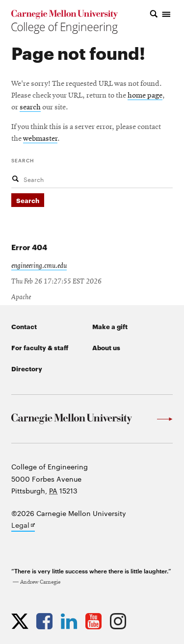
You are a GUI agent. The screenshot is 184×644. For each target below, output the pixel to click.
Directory (27, 368)
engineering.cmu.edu (39, 266)
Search (23, 160)
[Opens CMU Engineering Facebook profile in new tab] (47, 621)
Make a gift (110, 326)
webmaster (40, 139)
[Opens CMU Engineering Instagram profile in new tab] (120, 621)
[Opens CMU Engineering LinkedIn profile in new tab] (71, 621)
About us (106, 347)
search (30, 107)
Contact (24, 326)
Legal (23, 526)
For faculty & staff (40, 347)
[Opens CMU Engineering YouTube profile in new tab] (96, 621)
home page (145, 96)
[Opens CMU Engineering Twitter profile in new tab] (22, 621)
